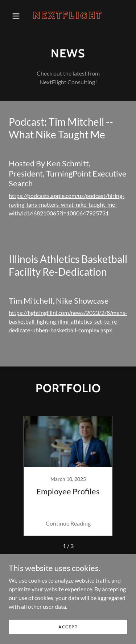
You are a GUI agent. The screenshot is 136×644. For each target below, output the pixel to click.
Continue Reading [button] (68, 523)
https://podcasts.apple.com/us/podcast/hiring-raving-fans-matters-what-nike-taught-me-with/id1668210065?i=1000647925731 (67, 204)
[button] (18, 16)
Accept (68, 627)
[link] (68, 17)
